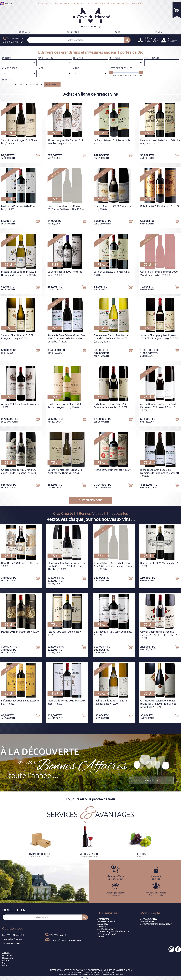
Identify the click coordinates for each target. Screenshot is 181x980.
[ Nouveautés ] (118, 514)
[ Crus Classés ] (63, 514)
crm (106, 978)
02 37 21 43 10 (58, 935)
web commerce (100, 978)
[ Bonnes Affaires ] (91, 514)
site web (93, 978)
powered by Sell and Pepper (82, 978)
